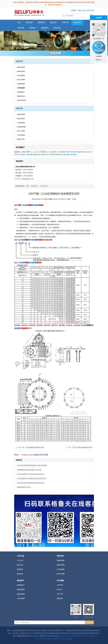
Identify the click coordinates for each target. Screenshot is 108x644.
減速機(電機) (21, 127)
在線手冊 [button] (21, 28)
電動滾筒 (23, 154)
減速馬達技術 (22, 100)
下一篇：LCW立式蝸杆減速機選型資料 (79, 447)
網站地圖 (92, 636)
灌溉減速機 (80, 152)
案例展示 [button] (33, 28)
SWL (31, 152)
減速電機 (53, 152)
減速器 (43, 152)
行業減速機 (21, 135)
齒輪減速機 (21, 71)
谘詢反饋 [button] (57, 28)
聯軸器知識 (21, 96)
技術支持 (34, 186)
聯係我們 (45, 28)
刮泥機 (35, 152)
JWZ (24, 152)
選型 (39, 152)
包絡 (86, 152)
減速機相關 (21, 84)
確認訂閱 (89, 622)
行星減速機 (21, 75)
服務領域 (20, 574)
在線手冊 (60, 585)
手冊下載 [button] (65, 22)
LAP (20, 152)
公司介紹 (20, 560)
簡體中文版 (81, 10)
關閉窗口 (99, 60)
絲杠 (61, 154)
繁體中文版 (90, 10)
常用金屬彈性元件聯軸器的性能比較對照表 (32, 478)
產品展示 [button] (53, 22)
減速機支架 (64, 152)
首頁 (19, 22)
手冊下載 (60, 594)
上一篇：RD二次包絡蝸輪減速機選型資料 (30, 447)
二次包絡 (24, 205)
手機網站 (74, 10)
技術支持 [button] (77, 22)
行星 (58, 152)
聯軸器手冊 (21, 139)
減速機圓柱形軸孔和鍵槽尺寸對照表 (29, 470)
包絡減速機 (30, 455)
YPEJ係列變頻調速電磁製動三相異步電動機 (32, 465)
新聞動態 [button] (41, 22)
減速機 (17, 152)
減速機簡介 (21, 585)
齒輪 (68, 154)
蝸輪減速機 (21, 67)
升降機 (52, 154)
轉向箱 (47, 154)
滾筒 (48, 152)
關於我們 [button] (29, 22)
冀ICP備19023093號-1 (43, 639)
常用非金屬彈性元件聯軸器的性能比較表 (31, 474)
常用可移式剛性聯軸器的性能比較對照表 (31, 483)
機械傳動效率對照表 (24, 487)
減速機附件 (21, 92)
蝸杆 (39, 154)
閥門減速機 (72, 152)
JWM (28, 152)
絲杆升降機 (21, 80)
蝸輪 (43, 154)
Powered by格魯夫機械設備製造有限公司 (74, 636)
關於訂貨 (20, 565)
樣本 (18, 154)
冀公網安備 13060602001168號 (62, 639)
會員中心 (60, 589)
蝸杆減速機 (36, 205)
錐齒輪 (35, 154)
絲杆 (89, 152)
